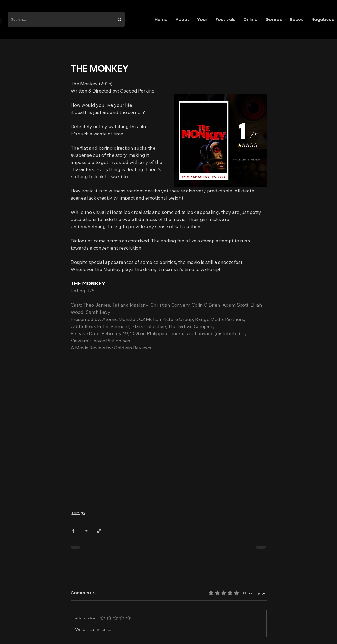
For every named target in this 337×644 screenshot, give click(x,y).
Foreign (78, 513)
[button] (182, 19)
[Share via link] (99, 531)
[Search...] (59, 19)
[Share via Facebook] (73, 531)
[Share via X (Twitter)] (86, 531)
